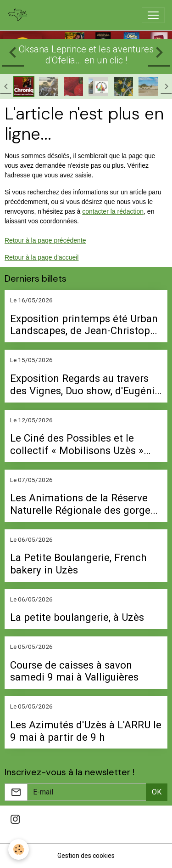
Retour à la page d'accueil (42, 257)
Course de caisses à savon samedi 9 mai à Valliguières (74, 671)
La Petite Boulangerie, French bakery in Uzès (78, 564)
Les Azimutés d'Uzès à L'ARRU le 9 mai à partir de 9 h (86, 731)
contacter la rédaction (113, 211)
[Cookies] (19, 849)
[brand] (20, 15)
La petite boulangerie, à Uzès (77, 617)
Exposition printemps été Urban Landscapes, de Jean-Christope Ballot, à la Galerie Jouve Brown (84, 325)
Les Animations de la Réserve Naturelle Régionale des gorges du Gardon (83, 504)
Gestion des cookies (86, 856)
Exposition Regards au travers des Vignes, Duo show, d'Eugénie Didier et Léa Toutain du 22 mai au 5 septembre (85, 385)
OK (157, 792)
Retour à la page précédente (45, 240)
